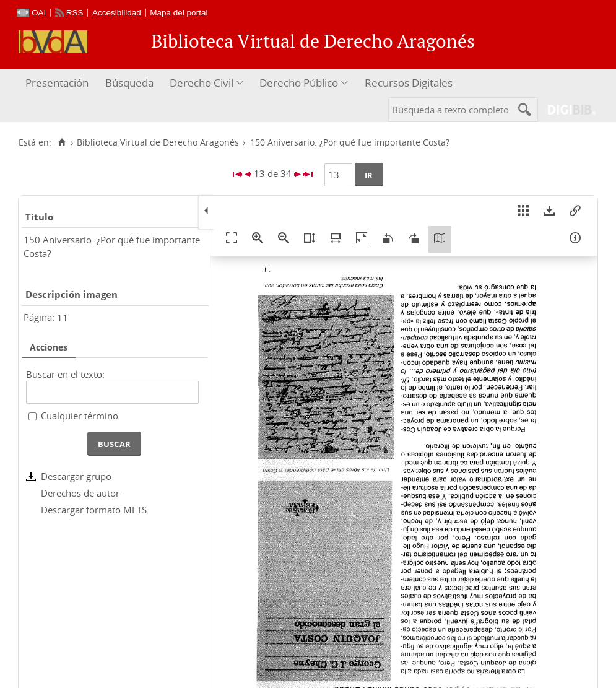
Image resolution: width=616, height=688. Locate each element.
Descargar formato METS (94, 510)
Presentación (57, 83)
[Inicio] (62, 142)
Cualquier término (80, 416)
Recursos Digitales (409, 83)
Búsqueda (129, 83)
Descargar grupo (76, 476)
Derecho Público (299, 83)
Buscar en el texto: (65, 374)
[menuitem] (59, 83)
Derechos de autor (80, 493)
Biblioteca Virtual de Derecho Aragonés (158, 142)
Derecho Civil (202, 83)
